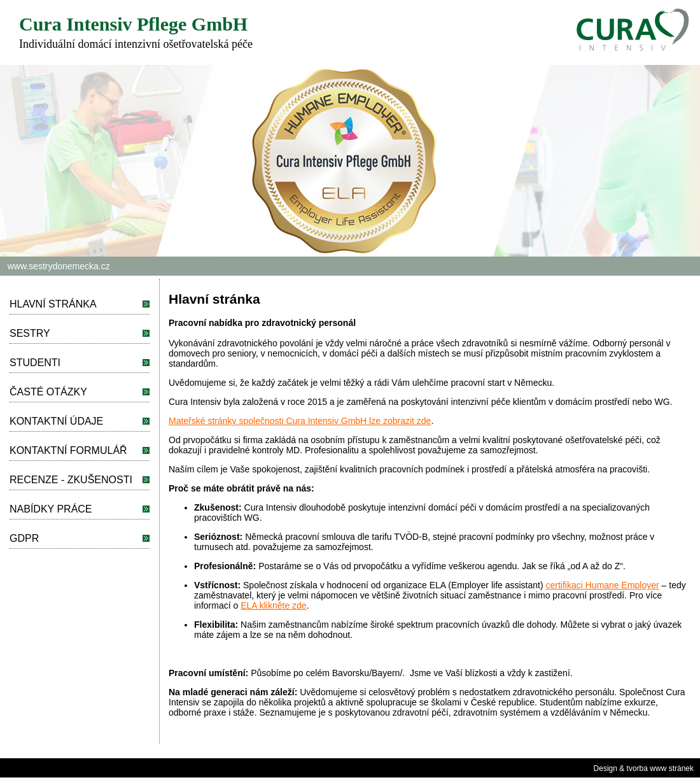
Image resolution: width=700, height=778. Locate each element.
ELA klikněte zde (274, 605)
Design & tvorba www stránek (644, 768)
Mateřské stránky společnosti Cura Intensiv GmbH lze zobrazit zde (300, 421)
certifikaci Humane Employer (603, 585)
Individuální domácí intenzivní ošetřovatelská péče (136, 44)
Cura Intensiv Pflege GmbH (133, 24)
